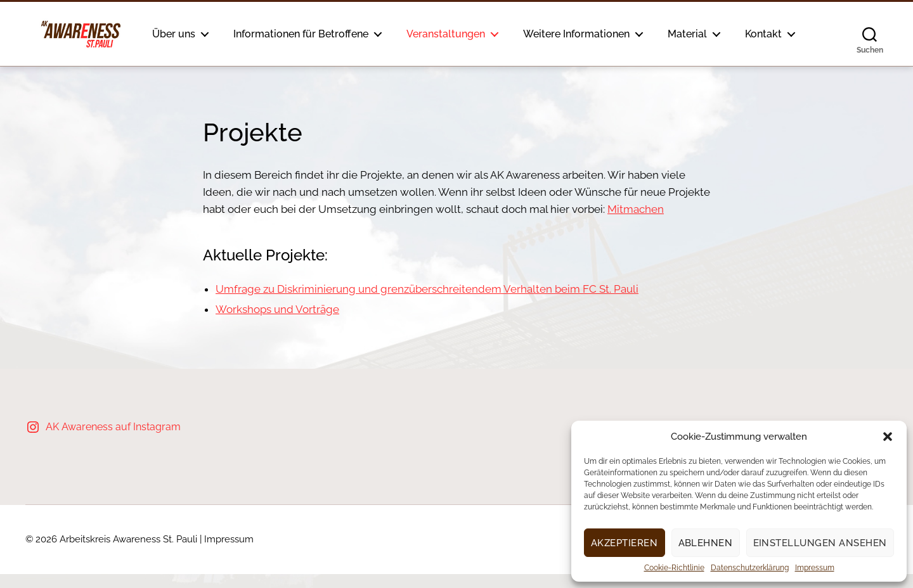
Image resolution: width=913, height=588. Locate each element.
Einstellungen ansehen (820, 543)
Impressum (815, 568)
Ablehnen (706, 543)
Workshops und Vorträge (277, 323)
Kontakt (200, 49)
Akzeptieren (625, 543)
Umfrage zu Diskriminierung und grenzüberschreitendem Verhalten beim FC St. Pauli (427, 303)
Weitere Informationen (605, 32)
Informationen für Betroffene (330, 32)
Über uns (203, 32)
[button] (888, 437)
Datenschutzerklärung (750, 568)
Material (716, 32)
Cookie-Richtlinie (674, 568)
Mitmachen (636, 223)
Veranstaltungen (475, 32)
